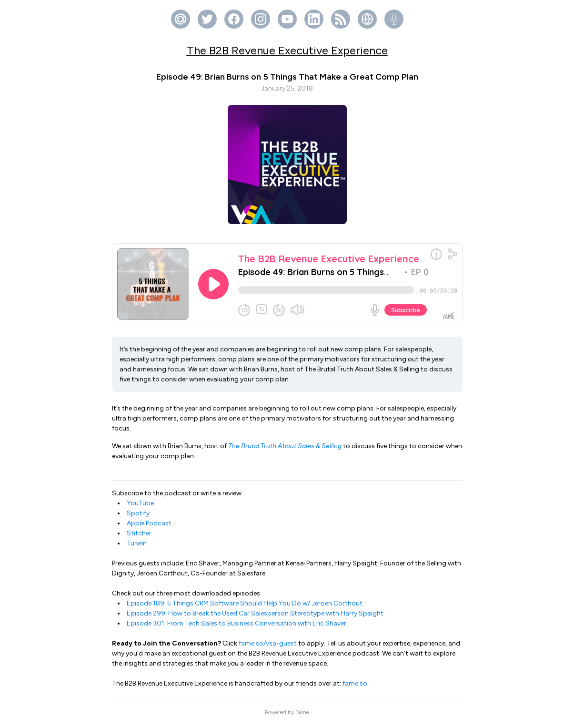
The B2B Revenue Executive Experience (287, 50)
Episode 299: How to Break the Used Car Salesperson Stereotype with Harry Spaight (255, 617)
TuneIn (137, 547)
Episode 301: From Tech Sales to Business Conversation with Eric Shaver (237, 627)
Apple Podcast (149, 527)
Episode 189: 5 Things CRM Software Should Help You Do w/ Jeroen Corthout (245, 607)
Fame (302, 716)
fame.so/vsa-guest (268, 647)
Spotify (138, 517)
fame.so (355, 687)
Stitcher (139, 537)
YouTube (140, 507)
